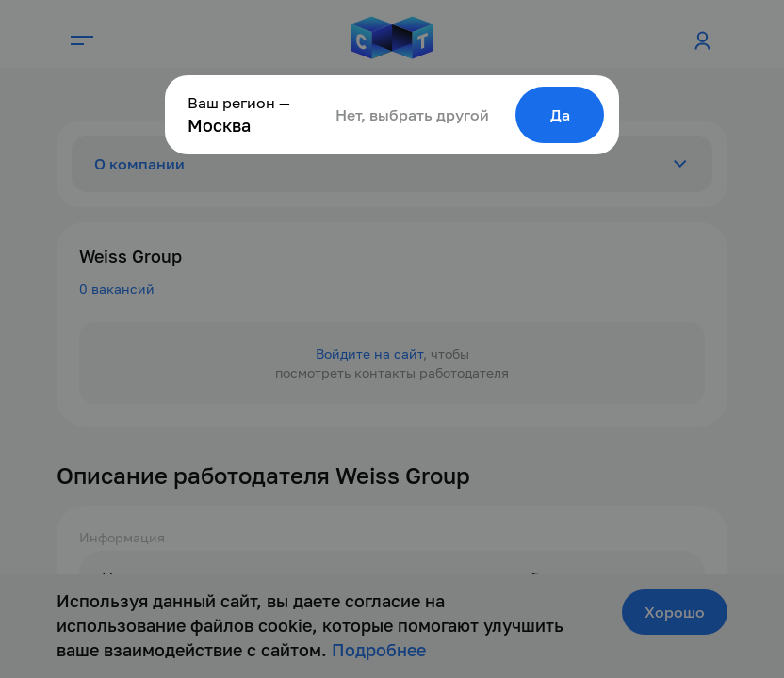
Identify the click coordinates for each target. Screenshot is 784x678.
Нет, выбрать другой (412, 115)
